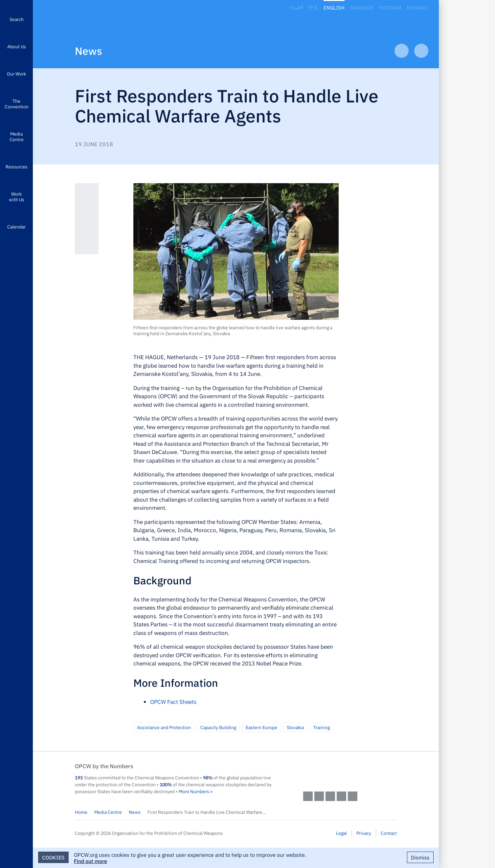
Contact (389, 833)
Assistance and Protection (164, 727)
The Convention (17, 104)
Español (417, 7)
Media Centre (17, 136)
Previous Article (402, 51)
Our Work (16, 74)
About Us (17, 46)
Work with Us (17, 196)
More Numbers (194, 791)
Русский (390, 7)
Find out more (90, 861)
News (89, 50)
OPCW (350, 772)
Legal (341, 833)
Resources (17, 166)
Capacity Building (218, 727)
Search (17, 19)
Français (362, 7)
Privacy (364, 833)
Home (81, 812)
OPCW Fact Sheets (173, 702)
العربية (297, 7)
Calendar (16, 227)
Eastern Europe (261, 727)
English (334, 7)
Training (322, 727)
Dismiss (420, 857)
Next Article (421, 51)
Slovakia (295, 727)
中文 (313, 7)
